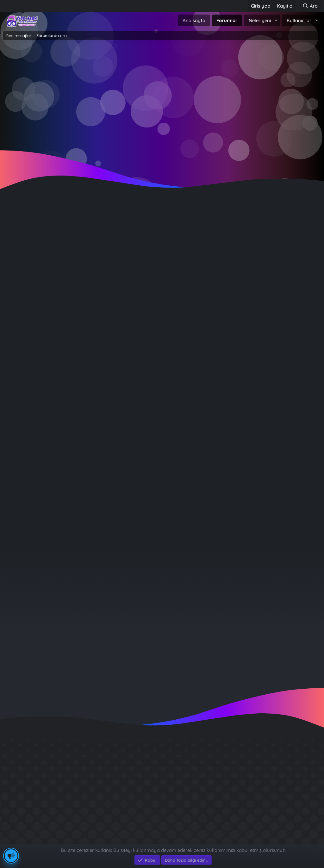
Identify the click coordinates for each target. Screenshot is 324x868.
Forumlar (227, 20)
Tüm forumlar (214, 422)
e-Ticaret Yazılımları (105, 840)
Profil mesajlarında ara (98, 228)
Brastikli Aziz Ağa (249, 815)
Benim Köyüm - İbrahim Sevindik (269, 804)
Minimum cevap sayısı (79, 343)
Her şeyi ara (20, 228)
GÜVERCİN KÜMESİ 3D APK (261, 781)
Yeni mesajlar (19, 35)
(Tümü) (214, 364)
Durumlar (93, 487)
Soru (214, 376)
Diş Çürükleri (243, 770)
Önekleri (94, 364)
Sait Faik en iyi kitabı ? (255, 793)
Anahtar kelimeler (84, 245)
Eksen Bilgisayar (21, 840)
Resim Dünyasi (214, 435)
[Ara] (310, 6)
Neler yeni (260, 20)
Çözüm (214, 389)
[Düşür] (180, 343)
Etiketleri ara (144, 228)
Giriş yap (135, 102)
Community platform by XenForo (162, 834)
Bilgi (214, 402)
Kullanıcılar (299, 20)
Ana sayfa (194, 20)
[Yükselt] (166, 343)
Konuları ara (53, 228)
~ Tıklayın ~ (162, 152)
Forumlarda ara (52, 35)
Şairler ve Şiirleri (214, 460)
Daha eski (93, 323)
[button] (276, 20)
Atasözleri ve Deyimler (214, 454)
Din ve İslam (214, 428)
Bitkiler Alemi (214, 447)
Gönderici (93, 274)
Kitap (214, 441)
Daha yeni (92, 302)
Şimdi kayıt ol (189, 102)
